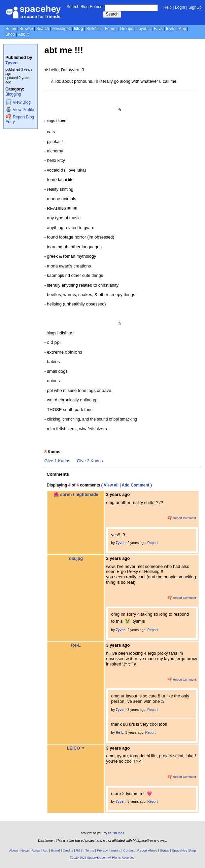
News (25, 850)
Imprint (115, 850)
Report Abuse (147, 850)
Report (153, 543)
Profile (20, 110)
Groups (126, 29)
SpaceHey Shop (184, 850)
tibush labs (116, 833)
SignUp (195, 7)
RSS (79, 850)
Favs (158, 29)
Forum (111, 29)
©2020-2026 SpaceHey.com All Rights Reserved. (102, 858)
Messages (61, 29)
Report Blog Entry (20, 119)
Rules (36, 850)
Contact (129, 850)
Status (165, 850)
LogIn (180, 7)
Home (11, 29)
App (182, 29)
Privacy (102, 850)
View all (111, 485)
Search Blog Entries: (85, 7)
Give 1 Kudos (57, 461)
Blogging (13, 94)
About (23, 34)
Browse (26, 29)
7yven (11, 63)
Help (167, 7)
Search (112, 14)
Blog (79, 29)
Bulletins (94, 29)
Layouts (143, 29)
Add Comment (136, 485)
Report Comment (182, 518)
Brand (56, 850)
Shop (10, 34)
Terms (90, 850)
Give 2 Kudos (90, 461)
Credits (68, 850)
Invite (171, 29)
